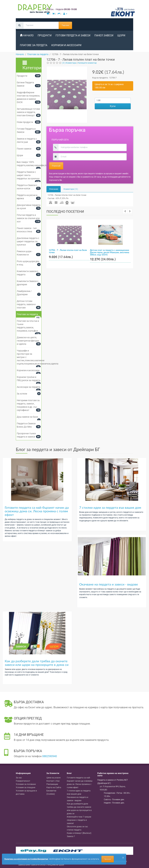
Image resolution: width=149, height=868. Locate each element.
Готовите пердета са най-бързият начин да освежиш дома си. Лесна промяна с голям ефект (37, 511)
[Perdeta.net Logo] (34, 9)
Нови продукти (25, 122)
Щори (121, 35)
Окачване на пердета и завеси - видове (109, 584)
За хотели (22, 394)
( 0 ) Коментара (69, 63)
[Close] (123, 858)
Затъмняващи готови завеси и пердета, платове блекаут (28, 112)
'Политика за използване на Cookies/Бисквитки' (26, 859)
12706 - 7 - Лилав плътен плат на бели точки (68, 251)
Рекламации (52, 784)
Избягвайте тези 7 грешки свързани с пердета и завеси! (79, 820)
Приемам (108, 859)
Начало (27, 35)
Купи (113, 106)
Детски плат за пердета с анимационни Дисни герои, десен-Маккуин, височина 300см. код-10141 (110, 252)
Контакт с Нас (53, 781)
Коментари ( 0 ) (71, 189)
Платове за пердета (34, 45)
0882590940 (50, 756)
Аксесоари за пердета (29, 387)
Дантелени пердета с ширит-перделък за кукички (28, 241)
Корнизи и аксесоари (66, 45)
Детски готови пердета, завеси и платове (26, 304)
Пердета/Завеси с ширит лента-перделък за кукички (28, 175)
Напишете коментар (87, 63)
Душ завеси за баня (27, 417)
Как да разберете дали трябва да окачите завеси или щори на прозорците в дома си (37, 663)
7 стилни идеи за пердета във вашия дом (110, 507)
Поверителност (23, 781)
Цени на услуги (53, 778)
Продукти (45, 35)
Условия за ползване (26, 784)
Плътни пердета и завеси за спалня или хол (28, 218)
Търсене (65, 25)
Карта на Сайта (54, 787)
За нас (19, 778)
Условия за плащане (26, 787)
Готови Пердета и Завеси (73, 35)
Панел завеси (104, 35)
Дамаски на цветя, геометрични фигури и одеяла (28, 341)
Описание (54, 189)
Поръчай (56, 166)
